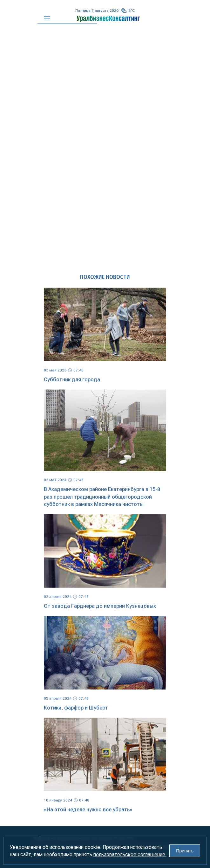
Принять (185, 851)
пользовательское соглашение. (130, 854)
